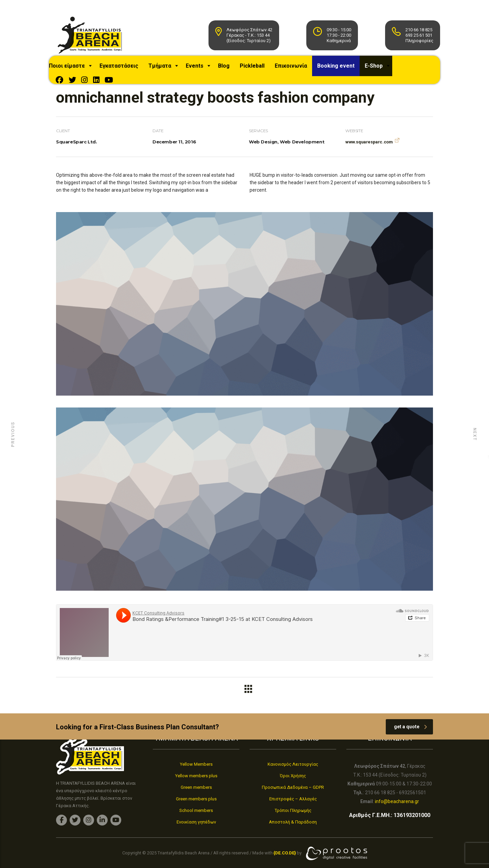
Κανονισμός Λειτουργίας (293, 764)
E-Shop (382, 69)
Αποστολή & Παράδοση (293, 822)
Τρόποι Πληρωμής (293, 810)
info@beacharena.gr (397, 801)
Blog (232, 69)
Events (203, 69)
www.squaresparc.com (369, 145)
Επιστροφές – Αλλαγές (293, 799)
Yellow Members (196, 764)
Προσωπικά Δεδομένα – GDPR (293, 787)
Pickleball (261, 69)
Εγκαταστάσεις (127, 69)
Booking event (344, 69)
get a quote (410, 730)
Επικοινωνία (299, 69)
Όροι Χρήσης (293, 776)
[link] (285, 853)
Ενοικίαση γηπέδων (196, 822)
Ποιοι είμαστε (75, 69)
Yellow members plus (196, 776)
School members (196, 810)
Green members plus (196, 799)
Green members (196, 787)
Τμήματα (168, 69)
